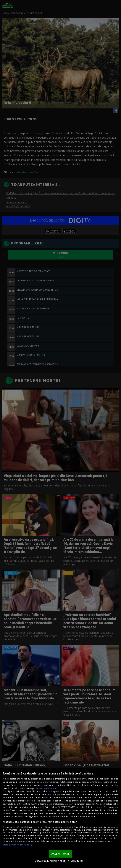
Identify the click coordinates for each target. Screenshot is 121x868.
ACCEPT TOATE (61, 854)
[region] (60, 818)
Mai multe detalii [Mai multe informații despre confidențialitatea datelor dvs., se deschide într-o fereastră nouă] (48, 788)
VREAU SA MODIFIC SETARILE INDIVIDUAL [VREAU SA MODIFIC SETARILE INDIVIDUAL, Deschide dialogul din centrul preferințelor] (59, 861)
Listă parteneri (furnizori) (17, 845)
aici (42, 807)
